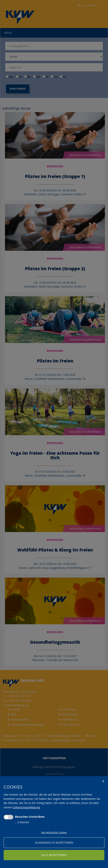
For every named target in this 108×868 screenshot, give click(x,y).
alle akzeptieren (54, 855)
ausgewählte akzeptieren (54, 843)
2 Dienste (22, 822)
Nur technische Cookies (54, 832)
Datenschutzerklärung (26, 807)
